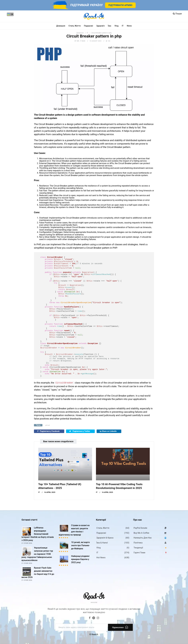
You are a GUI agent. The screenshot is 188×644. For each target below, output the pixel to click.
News (129, 26)
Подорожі (88, 26)
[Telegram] (94, 618)
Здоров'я (100, 26)
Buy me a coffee (141, 533)
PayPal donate (140, 528)
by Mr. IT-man (80, 41)
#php (48, 425)
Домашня (61, 26)
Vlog (117, 26)
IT (123, 26)
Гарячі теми (139, 553)
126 (108, 41)
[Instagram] (98, 618)
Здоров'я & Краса (105, 538)
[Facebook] (90, 618)
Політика (138, 543)
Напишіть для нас (143, 538)
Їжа (109, 26)
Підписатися (120, 627)
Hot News (101, 558)
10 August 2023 (96, 41)
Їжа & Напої (102, 543)
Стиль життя (75, 26)
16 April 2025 (50, 492)
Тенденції (138, 548)
